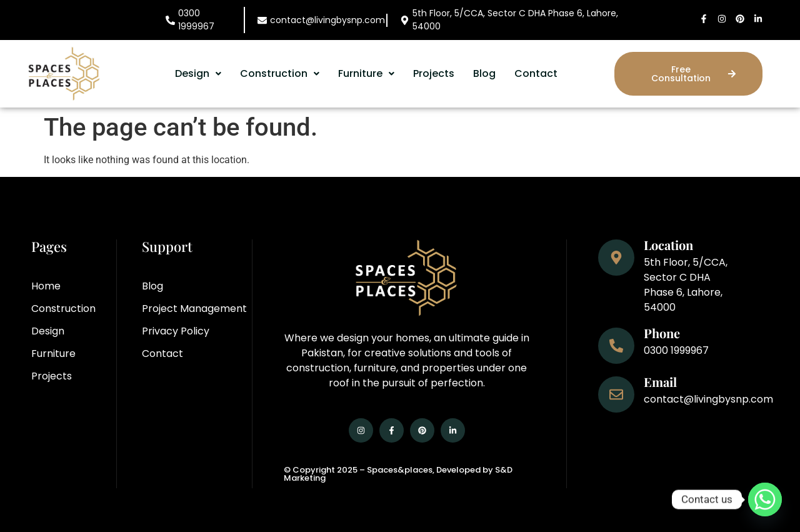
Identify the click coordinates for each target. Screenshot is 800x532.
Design (198, 73)
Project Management (194, 309)
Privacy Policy (176, 331)
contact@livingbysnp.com (327, 20)
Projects (434, 73)
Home (46, 286)
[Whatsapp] (765, 499)
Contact (536, 73)
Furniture (366, 73)
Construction (280, 73)
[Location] (616, 258)
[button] (198, 74)
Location (668, 245)
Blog (484, 73)
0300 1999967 (196, 20)
